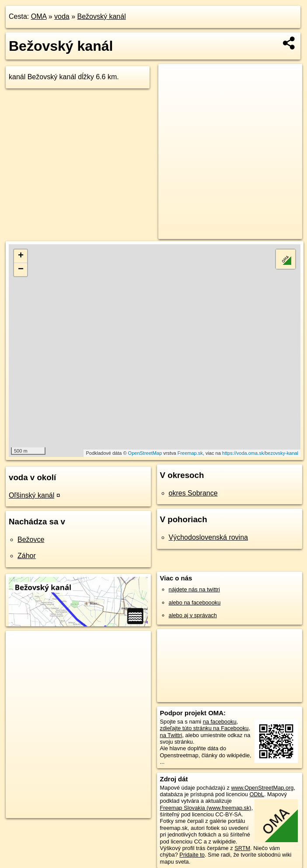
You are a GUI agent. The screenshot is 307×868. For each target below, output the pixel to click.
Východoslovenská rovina (208, 537)
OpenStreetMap (145, 453)
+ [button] (21, 256)
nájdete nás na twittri (194, 589)
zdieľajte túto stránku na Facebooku (204, 728)
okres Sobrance (193, 493)
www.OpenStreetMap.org (262, 788)
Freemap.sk (190, 453)
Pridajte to (192, 855)
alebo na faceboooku (195, 603)
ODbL (256, 794)
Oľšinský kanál (31, 495)
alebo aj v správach (193, 615)
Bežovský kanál (102, 16)
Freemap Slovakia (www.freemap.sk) (206, 808)
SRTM (242, 848)
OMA (39, 16)
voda (62, 16)
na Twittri (171, 735)
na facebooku (220, 722)
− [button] (21, 270)
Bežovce (31, 539)
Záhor (27, 556)
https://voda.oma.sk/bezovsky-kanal (260, 453)
